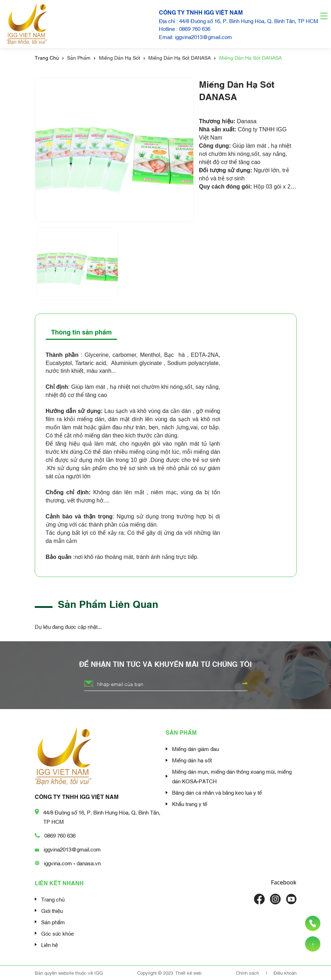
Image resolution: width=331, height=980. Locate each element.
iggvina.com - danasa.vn (72, 863)
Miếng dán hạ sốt (192, 760)
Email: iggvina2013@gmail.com (195, 37)
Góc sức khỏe (57, 933)
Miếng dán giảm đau (195, 748)
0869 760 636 (60, 835)
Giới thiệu (52, 910)
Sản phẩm (53, 922)
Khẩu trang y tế (190, 804)
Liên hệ (49, 944)
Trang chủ (53, 899)
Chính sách (248, 973)
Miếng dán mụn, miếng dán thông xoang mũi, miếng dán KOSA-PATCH (232, 776)
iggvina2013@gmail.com (72, 849)
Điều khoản (285, 973)
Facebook (284, 882)
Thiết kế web (188, 973)
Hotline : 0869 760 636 (185, 28)
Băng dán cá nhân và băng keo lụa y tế (217, 792)
